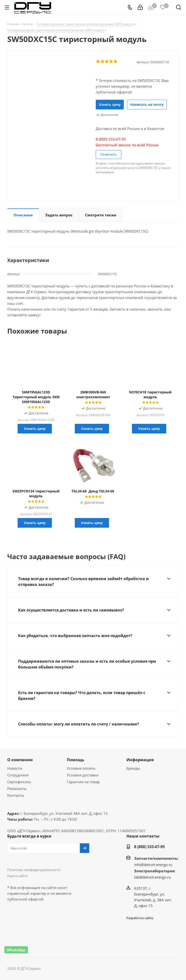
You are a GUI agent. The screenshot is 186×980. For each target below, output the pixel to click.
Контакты (16, 795)
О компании (20, 760)
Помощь (76, 760)
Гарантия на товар (83, 782)
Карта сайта (17, 876)
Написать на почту (147, 104)
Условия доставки (83, 775)
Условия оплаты (81, 768)
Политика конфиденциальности (34, 870)
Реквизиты (17, 788)
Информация (140, 760)
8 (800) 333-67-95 (149, 847)
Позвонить (109, 154)
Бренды (133, 768)
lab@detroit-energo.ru (152, 877)
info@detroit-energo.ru (153, 865)
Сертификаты (19, 782)
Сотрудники (18, 775)
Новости (15, 768)
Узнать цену (110, 104)
